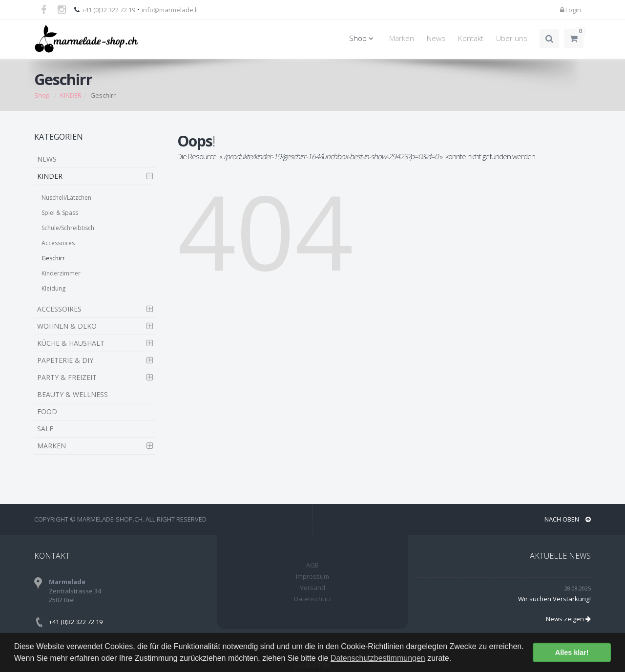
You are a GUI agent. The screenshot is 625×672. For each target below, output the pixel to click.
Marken (402, 38)
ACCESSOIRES (59, 309)
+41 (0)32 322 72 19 (108, 10)
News (436, 38)
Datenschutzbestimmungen (378, 658)
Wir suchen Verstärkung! (554, 599)
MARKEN (52, 446)
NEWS (47, 159)
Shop (363, 38)
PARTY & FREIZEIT (67, 377)
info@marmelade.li (170, 10)
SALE (45, 429)
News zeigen (568, 619)
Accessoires (58, 243)
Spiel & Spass (60, 213)
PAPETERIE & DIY (65, 360)
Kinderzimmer (61, 273)
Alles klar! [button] (572, 652)
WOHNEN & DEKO (67, 326)
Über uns (512, 38)
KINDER (71, 95)
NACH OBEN (568, 519)
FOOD (47, 411)
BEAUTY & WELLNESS (73, 394)
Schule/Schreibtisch (68, 228)
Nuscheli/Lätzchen (66, 198)
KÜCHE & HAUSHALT (71, 343)
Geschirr (53, 258)
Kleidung (53, 288)
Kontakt (471, 38)
